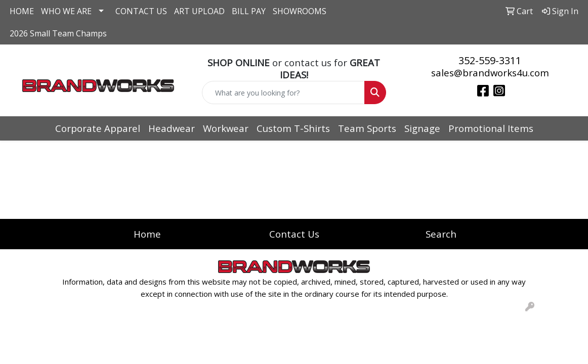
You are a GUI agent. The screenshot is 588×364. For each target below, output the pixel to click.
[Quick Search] (283, 93)
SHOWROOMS (300, 11)
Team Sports (367, 128)
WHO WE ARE (66, 11)
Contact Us (294, 234)
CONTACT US (141, 11)
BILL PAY (249, 11)
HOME (22, 11)
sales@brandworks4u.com (490, 73)
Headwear (172, 128)
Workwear (226, 128)
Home (147, 234)
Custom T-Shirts (293, 128)
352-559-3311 (490, 60)
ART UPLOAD (199, 11)
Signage (422, 128)
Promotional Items (491, 128)
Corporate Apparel (98, 128)
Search (441, 234)
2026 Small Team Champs (58, 33)
